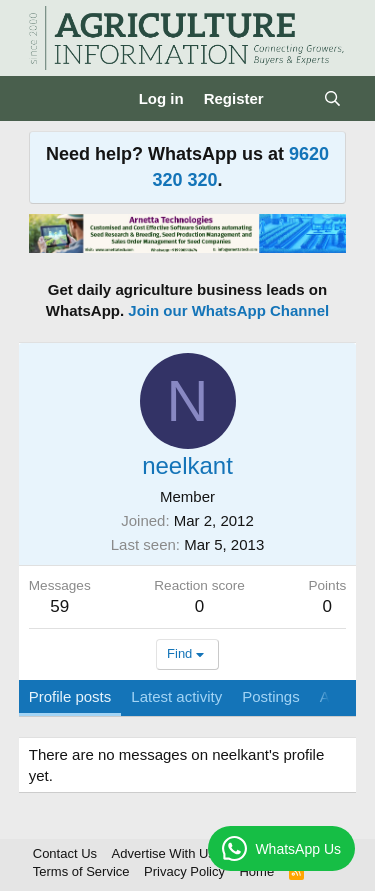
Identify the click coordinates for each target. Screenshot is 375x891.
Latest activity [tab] (176, 696)
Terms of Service (81, 871)
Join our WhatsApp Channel (228, 310)
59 (59, 606)
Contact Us (65, 853)
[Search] (332, 98)
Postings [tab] (271, 696)
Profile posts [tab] (70, 696)
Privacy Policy (184, 871)
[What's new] (293, 98)
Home (256, 871)
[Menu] (46, 99)
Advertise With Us (163, 853)
